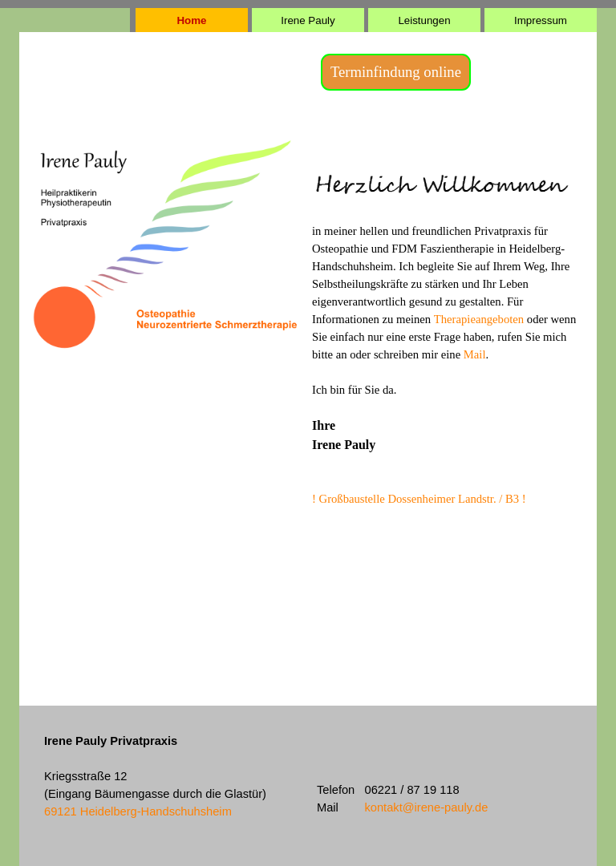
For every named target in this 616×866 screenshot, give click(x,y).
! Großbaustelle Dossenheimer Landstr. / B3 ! (419, 499)
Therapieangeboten (480, 319)
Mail (475, 354)
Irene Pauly (308, 20)
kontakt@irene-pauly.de (426, 807)
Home (191, 20)
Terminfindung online (396, 72)
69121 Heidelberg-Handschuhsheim (138, 811)
